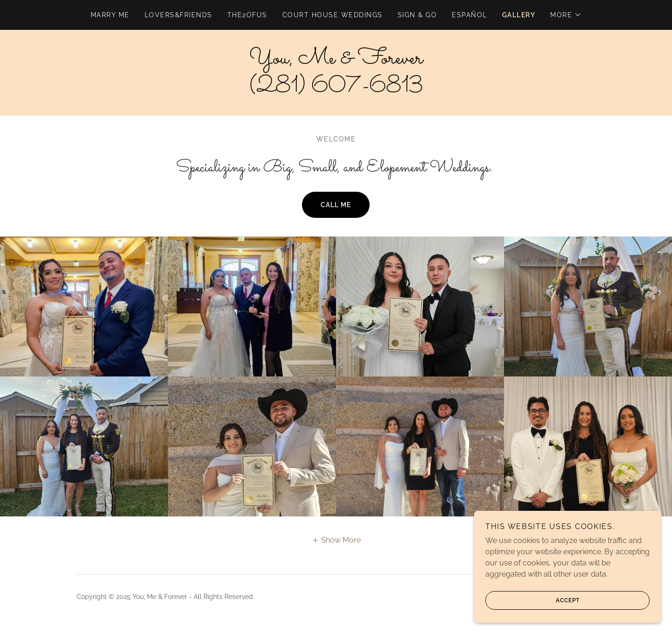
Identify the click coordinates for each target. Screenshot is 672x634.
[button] (566, 15)
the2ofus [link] (247, 15)
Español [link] (469, 15)
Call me (336, 205)
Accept (532, 600)
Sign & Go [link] (417, 15)
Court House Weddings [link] (332, 15)
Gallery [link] (519, 15)
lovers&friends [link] (178, 15)
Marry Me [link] (110, 15)
